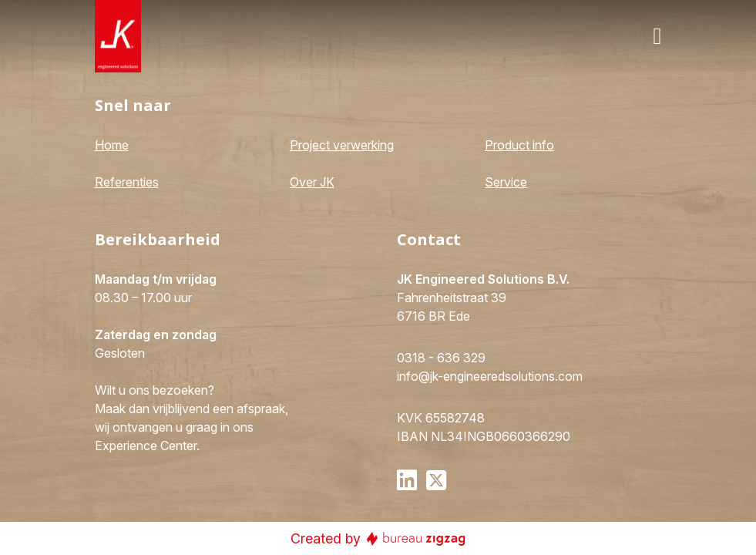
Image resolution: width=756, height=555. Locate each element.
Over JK (312, 182)
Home (112, 145)
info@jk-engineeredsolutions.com (490, 376)
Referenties (127, 182)
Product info (519, 145)
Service (506, 182)
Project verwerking (342, 145)
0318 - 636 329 (441, 358)
